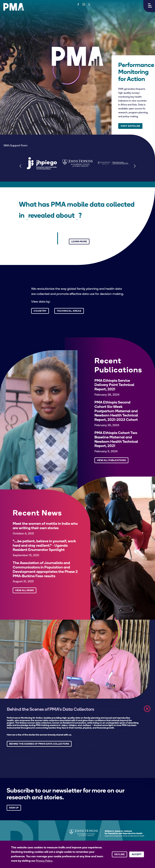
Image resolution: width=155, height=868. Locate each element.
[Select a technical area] (77, 216)
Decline (120, 855)
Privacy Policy (44, 861)
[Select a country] (27, 216)
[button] (149, 6)
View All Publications (111, 460)
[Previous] (20, 166)
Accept (137, 855)
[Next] (135, 166)
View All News (25, 590)
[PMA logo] (14, 7)
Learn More (79, 242)
